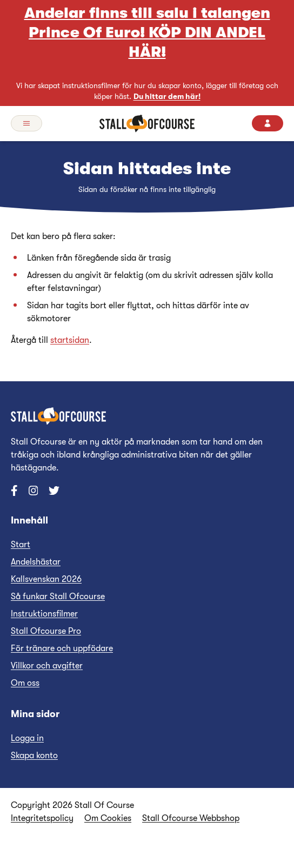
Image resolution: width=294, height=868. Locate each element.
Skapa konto (34, 756)
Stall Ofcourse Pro (46, 631)
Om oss (25, 683)
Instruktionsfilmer (44, 614)
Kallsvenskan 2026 (46, 579)
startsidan (70, 340)
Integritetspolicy (42, 818)
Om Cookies (108, 818)
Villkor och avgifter (47, 666)
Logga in (27, 738)
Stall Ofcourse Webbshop (191, 818)
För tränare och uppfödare (62, 648)
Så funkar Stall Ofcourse (58, 597)
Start (21, 545)
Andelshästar (36, 562)
